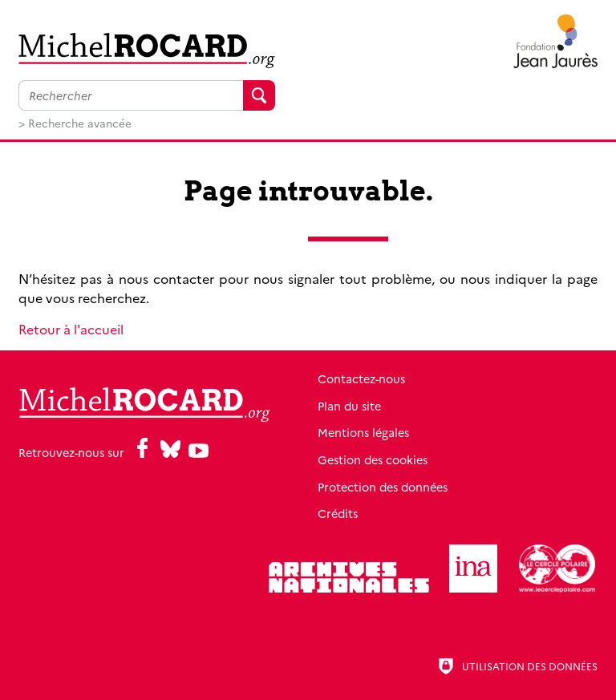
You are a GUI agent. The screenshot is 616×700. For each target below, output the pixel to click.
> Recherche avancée (75, 123)
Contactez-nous (361, 378)
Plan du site (349, 406)
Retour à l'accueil (71, 329)
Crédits (338, 513)
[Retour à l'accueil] (147, 50)
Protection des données (383, 487)
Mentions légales (363, 432)
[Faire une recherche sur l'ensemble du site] (131, 95)
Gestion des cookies (373, 459)
